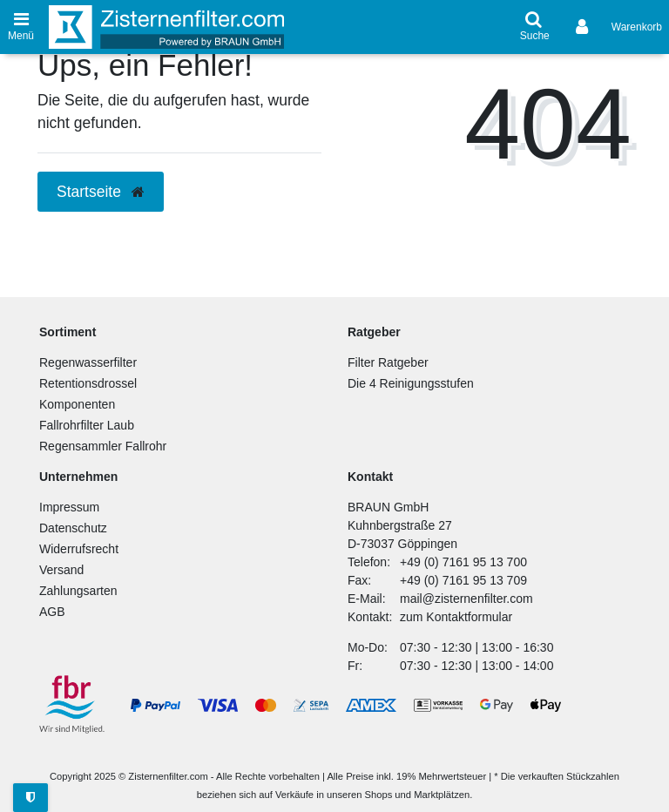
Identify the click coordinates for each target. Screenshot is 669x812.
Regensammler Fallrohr (103, 446)
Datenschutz (73, 528)
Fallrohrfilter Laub (87, 425)
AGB (52, 612)
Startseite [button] (101, 192)
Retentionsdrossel (88, 383)
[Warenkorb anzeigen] (637, 27)
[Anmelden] (584, 27)
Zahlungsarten (78, 591)
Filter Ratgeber (388, 362)
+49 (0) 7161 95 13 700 (463, 562)
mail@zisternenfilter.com (466, 599)
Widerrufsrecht (79, 549)
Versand (61, 570)
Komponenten (77, 404)
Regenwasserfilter (88, 362)
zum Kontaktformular (456, 617)
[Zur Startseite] (166, 27)
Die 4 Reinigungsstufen (411, 383)
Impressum (69, 507)
